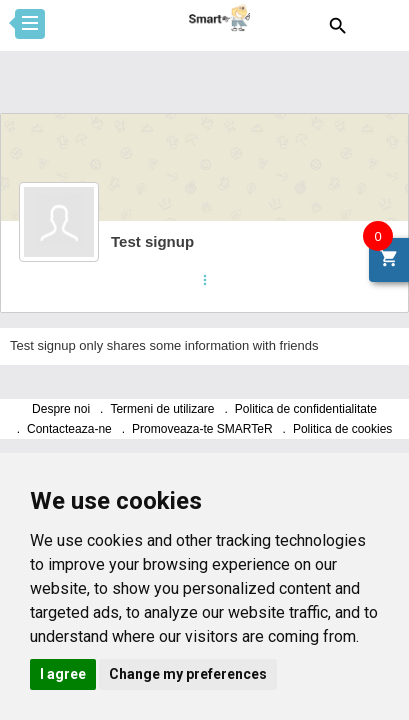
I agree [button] (63, 674)
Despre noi (61, 409)
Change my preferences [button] (188, 674)
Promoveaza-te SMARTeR (202, 429)
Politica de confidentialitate (306, 409)
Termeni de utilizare (162, 409)
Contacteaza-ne (69, 429)
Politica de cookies (342, 429)
